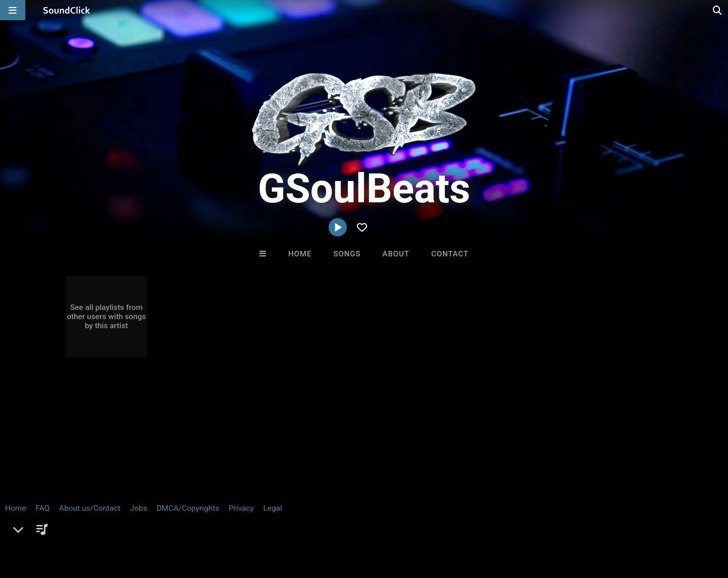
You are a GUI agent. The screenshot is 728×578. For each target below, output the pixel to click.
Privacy (241, 518)
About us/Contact (90, 518)
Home (300, 254)
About (396, 254)
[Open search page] (718, 10)
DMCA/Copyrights (188, 518)
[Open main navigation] (13, 10)
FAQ (42, 518)
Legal (273, 518)
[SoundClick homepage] (67, 10)
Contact (450, 254)
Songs (347, 254)
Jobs (139, 518)
